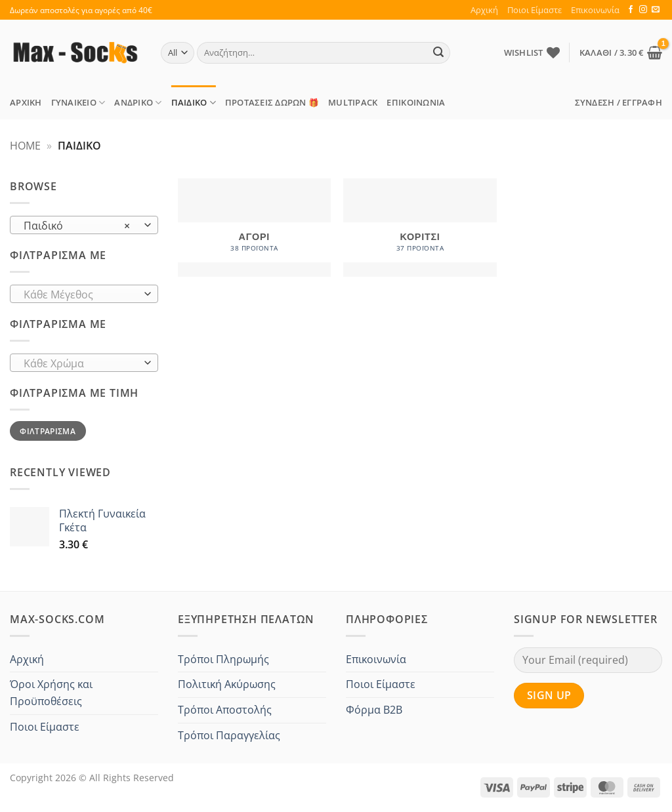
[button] (621, 52)
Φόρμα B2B (374, 710)
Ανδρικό (138, 103)
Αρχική (484, 10)
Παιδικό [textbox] (77, 226)
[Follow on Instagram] (643, 10)
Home (25, 146)
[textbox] (81, 294)
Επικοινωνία (595, 10)
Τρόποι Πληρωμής (223, 659)
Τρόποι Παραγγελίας (229, 735)
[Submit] (438, 53)
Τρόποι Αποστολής (225, 710)
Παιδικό (194, 103)
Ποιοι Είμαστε (535, 10)
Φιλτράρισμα (48, 431)
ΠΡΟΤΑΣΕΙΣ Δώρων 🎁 (272, 102)
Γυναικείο (78, 103)
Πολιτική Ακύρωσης (227, 684)
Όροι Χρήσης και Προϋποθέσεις (51, 693)
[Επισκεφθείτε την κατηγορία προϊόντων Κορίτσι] (420, 228)
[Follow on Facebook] (631, 10)
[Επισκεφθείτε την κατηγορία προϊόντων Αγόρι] (254, 228)
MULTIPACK (353, 102)
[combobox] (84, 225)
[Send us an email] (656, 10)
